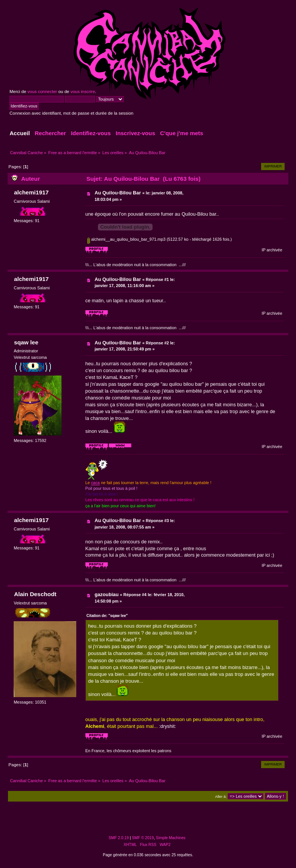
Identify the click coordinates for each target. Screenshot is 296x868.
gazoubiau (106, 594)
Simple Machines (171, 838)
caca (95, 483)
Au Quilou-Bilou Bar (118, 193)
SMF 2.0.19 (119, 838)
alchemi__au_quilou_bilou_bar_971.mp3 (126, 239)
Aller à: (221, 796)
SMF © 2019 (143, 838)
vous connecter (42, 92)
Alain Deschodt (35, 594)
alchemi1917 (31, 192)
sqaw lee (26, 342)
